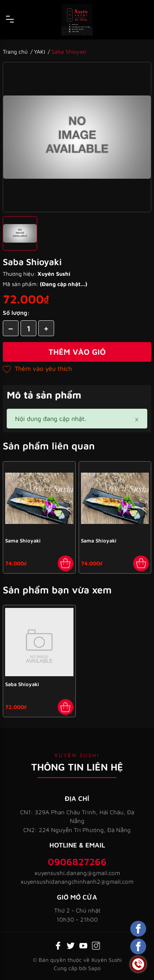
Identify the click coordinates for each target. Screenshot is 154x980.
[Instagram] (96, 945)
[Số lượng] (28, 328)
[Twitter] (71, 945)
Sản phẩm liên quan (49, 446)
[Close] (137, 419)
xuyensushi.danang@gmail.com (77, 873)
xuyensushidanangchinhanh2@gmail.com (77, 882)
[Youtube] (83, 945)
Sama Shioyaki (23, 540)
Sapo (94, 968)
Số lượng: (16, 313)
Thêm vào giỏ (77, 352)
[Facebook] (58, 945)
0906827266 (77, 862)
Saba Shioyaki (22, 684)
